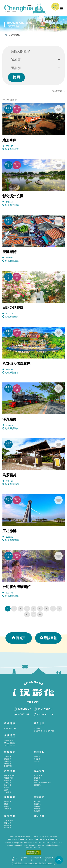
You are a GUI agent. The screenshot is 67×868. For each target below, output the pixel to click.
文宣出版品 (9, 821)
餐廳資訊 (8, 780)
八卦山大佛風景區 (16, 364)
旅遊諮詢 (39, 797)
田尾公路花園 (13, 308)
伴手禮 (7, 787)
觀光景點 (37, 757)
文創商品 (8, 792)
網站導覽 (39, 816)
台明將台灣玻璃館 (16, 587)
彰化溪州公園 (13, 196)
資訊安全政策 (49, 859)
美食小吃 (8, 783)
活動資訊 (10, 752)
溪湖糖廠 (9, 419)
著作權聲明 (24, 859)
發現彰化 (37, 785)
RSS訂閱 (8, 766)
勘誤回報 (48, 638)
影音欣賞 (8, 823)
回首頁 (19, 638)
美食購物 (10, 771)
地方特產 (8, 785)
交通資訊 (37, 804)
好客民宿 (8, 806)
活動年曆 (8, 761)
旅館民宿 (10, 797)
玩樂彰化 (39, 771)
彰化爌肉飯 (9, 778)
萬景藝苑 (9, 475)
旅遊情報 (8, 764)
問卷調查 (37, 811)
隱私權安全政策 (36, 859)
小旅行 (36, 780)
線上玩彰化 (38, 776)
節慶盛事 (8, 759)
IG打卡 (36, 761)
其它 (6, 790)
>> (40, 614)
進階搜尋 (58, 91)
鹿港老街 (9, 252)
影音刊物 (10, 816)
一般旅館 (8, 802)
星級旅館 (8, 809)
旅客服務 (37, 802)
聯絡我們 (37, 809)
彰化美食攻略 (10, 776)
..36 (33, 614)
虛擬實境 (8, 828)
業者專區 (37, 806)
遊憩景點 (16, 35)
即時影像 (37, 778)
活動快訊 (8, 757)
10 (27, 614)
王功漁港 (9, 531)
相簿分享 (8, 825)
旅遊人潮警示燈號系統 (42, 783)
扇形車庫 (9, 140)
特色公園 (37, 759)
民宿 (6, 804)
